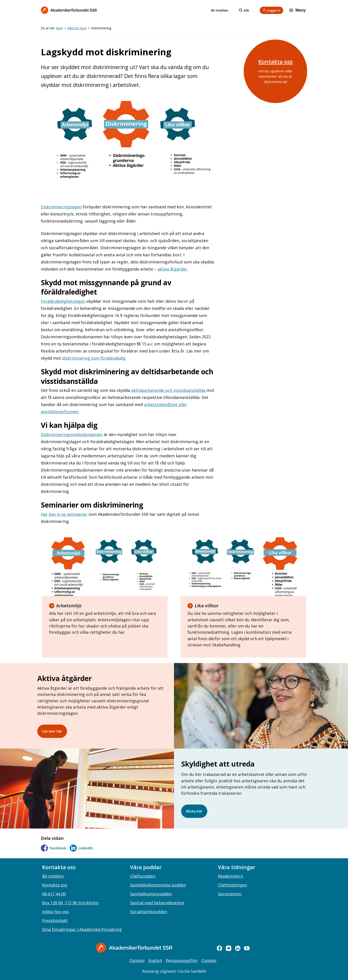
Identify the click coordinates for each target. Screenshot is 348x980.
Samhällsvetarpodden (151, 894)
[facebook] (219, 948)
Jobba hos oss (55, 912)
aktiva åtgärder (172, 269)
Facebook (53, 848)
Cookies (209, 960)
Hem (59, 28)
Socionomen (230, 894)
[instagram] (229, 948)
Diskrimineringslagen (61, 207)
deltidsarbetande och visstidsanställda (169, 390)
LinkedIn (81, 848)
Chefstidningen (232, 885)
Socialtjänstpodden (149, 912)
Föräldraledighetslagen (63, 301)
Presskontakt (55, 920)
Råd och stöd (77, 28)
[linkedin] (238, 948)
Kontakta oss (276, 62)
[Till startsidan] (69, 10)
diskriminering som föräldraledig (94, 358)
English (155, 960)
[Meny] (298, 10)
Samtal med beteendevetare (157, 903)
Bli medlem (220, 10)
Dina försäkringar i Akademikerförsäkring (82, 929)
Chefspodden (143, 876)
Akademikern (230, 876)
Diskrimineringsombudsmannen (72, 434)
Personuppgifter (182, 960)
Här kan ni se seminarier (64, 514)
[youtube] (247, 948)
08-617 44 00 (54, 894)
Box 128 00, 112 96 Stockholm (70, 903)
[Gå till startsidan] (134, 948)
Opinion (137, 960)
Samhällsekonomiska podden (158, 885)
